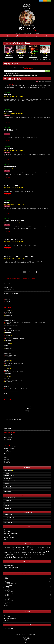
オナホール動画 (7, 283)
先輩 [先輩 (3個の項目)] (34, 552)
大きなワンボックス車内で (12, 185)
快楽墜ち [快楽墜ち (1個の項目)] (35, 555)
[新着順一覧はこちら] (38, 59)
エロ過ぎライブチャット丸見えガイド (12, 294)
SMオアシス (33, 55)
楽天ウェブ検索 (8, 602)
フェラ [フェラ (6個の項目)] (22, 549)
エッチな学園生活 (8, 585)
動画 (32, 401)
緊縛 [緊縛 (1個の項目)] (19, 557)
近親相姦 (9, 316)
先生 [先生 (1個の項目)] (30, 552)
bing (5, 581)
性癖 (36, 76)
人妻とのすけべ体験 (8, 337)
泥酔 (6, 332)
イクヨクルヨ (21, 55)
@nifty (6, 604)
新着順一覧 (7, 503)
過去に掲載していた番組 (9, 537)
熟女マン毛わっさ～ (8, 387)
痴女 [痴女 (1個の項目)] (7, 557)
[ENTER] (27, 410)
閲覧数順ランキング (9, 478)
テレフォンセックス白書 (9, 434)
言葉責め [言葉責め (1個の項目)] (22, 557)
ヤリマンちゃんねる (9, 593)
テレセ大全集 (7, 436)
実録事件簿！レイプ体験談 (9, 320)
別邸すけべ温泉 (8, 597)
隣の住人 (7, 202)
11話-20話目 (6, 395)
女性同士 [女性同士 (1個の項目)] (17, 555)
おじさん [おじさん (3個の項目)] (14, 547)
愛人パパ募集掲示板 (8, 288)
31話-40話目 (16, 395)
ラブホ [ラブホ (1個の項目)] (47, 550)
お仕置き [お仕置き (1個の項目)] (20, 547)
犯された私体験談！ (8, 329)
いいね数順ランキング (9, 476)
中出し (8, 349)
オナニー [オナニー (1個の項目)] (44, 547)
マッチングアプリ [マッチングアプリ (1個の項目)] (41, 550)
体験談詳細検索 (8, 491)
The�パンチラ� (7, 450)
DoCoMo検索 (7, 583)
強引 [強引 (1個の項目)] (29, 555)
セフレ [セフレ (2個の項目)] (12, 550)
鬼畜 (8, 324)
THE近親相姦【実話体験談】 (11, 584)
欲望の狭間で (8, 94)
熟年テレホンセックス (8, 439)
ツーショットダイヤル (9, 517)
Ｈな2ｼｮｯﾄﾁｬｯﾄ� (7, 424)
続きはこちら (6, 605)
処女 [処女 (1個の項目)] (38, 552)
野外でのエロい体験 (8, 362)
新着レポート (7, 301)
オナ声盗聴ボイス (7, 441)
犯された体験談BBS (27, 409)
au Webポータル (8, 596)
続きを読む (8, 104)
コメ (50, 82)
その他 (43, 401)
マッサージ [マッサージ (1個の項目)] (35, 550)
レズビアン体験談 (7, 452)
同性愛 (30, 401)
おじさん (6, 76)
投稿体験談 (7, 484)
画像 (9, 382)
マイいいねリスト (8, 489)
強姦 (6, 324)
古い (40, 82)
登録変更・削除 (7, 463)
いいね (46, 82)
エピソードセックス (8, 418)
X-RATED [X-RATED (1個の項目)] (8, 547)
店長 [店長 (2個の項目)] (25, 555)
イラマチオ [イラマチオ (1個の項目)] (39, 547)
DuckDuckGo (7, 586)
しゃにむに (7, 588)
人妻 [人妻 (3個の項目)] (23, 552)
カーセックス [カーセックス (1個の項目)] (6, 550)
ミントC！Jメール (45, 55)
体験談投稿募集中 (9, 470)
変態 (8, 332)
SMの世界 (7, 594)
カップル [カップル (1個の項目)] (48, 547)
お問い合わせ (7, 539)
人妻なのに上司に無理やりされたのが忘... (14, 569)
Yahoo (6, 580)
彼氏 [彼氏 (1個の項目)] (31, 555)
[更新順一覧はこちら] (47, 59)
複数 (8, 357)
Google (6, 579)
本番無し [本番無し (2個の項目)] (43, 555)
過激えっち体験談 (8, 354)
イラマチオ (19, 76)
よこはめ (6, 370)
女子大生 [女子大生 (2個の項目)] (11, 555)
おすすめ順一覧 (8, 500)
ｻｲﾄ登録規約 (7, 460)
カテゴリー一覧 (8, 486)
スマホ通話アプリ (8, 520)
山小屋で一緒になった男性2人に (14, 239)
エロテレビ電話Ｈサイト (9, 438)
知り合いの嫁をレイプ (9, 312)
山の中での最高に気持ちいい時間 (14, 221)
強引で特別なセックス (11, 130)
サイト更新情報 (7, 532)
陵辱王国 (6, 345)
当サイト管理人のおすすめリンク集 (11, 534)
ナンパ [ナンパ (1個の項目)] (16, 550)
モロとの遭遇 (7, 378)
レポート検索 (7, 303)
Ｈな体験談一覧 (8, 508)
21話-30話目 (11, 395)
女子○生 (27, 401)
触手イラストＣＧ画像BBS (9, 449)
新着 (37, 82)
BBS (36, 401)
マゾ (33, 76)
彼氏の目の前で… (9, 148)
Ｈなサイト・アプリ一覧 (9, 498)
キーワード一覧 (8, 300)
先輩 (30, 76)
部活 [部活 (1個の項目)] (26, 557)
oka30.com (27, 641)
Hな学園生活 (6, 454)
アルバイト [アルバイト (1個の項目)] (34, 547)
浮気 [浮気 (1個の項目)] (48, 555)
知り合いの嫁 (7, 590)
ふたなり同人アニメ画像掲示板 (10, 447)
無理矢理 (24, 76)
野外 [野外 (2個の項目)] (29, 557)
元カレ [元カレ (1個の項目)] (27, 552)
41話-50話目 (21, 395)
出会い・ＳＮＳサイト (9, 523)
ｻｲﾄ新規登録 (7, 461)
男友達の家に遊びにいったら (13, 167)
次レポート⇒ (7, 393)
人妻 (6, 316)
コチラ (26, 67)
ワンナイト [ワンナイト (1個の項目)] (18, 552)
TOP (17, 635)
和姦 (5, 401)
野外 (8, 365)
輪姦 (27, 76)
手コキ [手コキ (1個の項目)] (39, 555)
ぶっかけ (15, 76)
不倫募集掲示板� (7, 428)
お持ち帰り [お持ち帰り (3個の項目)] (27, 547)
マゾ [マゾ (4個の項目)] (30, 549)
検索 (47, 71)
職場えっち (7, 600)
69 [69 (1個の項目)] (5, 547)
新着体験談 (7, 473)
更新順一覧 (8, 506)
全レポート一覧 (8, 298)
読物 (12, 316)
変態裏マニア (7, 598)
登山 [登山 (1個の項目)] (16, 557)
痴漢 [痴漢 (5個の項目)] (12, 557)
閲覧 (43, 82)
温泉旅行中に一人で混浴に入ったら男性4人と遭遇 (19, 256)
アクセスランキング (8, 535)
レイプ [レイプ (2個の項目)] (13, 552)
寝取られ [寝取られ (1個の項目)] (21, 555)
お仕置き (10, 76)
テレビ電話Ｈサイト (9, 515)
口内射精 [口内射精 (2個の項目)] (42, 552)
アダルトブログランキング (10, 589)
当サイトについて (7, 530)
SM (21, 401)
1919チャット (9, 55)
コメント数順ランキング (9, 481)
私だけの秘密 (8, 111)
